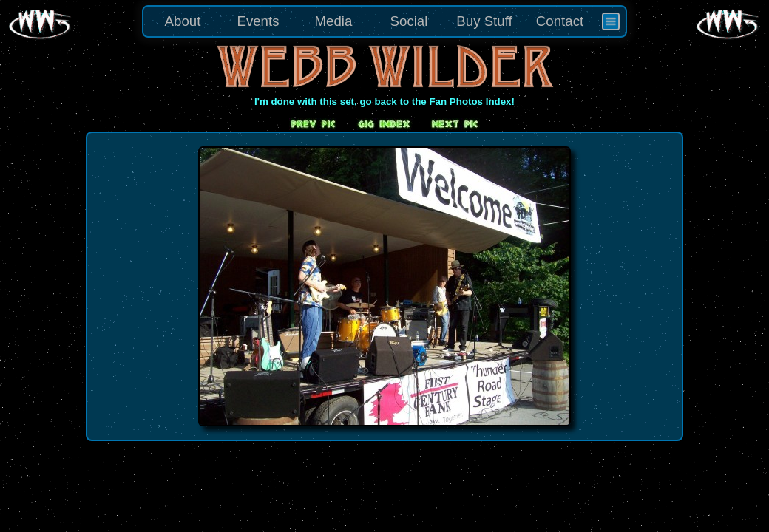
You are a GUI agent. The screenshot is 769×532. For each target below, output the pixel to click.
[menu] (384, 21)
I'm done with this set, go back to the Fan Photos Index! (384, 102)
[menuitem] (611, 21)
